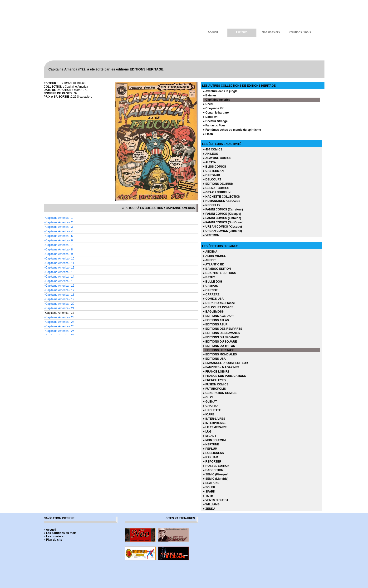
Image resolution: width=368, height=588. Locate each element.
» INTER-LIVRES (214, 419)
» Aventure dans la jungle (220, 91)
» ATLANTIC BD (214, 264)
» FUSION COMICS (216, 384)
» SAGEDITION (213, 470)
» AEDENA (210, 252)
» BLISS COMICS (215, 167)
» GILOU (209, 397)
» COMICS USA (213, 299)
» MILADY (210, 436)
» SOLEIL (209, 487)
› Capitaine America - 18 (59, 295)
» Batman (210, 95)
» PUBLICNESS (213, 453)
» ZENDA (209, 509)
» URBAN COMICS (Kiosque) (223, 227)
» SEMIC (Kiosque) (216, 474)
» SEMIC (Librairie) (216, 479)
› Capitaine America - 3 (58, 227)
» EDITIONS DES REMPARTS (223, 329)
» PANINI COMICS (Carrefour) (223, 209)
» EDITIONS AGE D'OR (218, 316)
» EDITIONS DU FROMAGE (221, 337)
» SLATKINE (211, 483)
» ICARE (209, 414)
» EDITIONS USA (214, 359)
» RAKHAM (211, 457)
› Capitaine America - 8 (58, 249)
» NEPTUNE (211, 444)
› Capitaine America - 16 (59, 286)
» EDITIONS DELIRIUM (218, 184)
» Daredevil (211, 117)
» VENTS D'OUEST (216, 500)
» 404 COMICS (213, 149)
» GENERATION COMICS (220, 393)
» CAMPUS (211, 286)
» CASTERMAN (213, 171)
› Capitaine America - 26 (59, 331)
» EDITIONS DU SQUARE (220, 342)
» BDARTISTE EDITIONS (220, 273)
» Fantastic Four (214, 125)
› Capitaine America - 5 (58, 236)
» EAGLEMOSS (213, 312)
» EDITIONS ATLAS (216, 320)
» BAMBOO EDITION (217, 269)
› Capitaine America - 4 (58, 231)
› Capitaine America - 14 (59, 277)
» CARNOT (210, 290)
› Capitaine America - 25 (59, 326)
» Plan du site (53, 540)
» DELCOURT (212, 179)
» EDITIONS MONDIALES (220, 354)
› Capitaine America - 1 (58, 218)
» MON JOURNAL (215, 440)
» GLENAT (210, 402)
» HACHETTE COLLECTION (222, 197)
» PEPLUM (210, 449)
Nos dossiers (271, 32)
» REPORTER (212, 462)
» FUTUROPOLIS (215, 389)
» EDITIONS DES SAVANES (221, 333)
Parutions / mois (300, 32)
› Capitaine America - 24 (59, 322)
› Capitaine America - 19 (59, 299)
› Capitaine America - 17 (59, 290)
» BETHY (209, 277)
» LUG (207, 432)
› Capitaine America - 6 (58, 240)
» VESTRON (211, 235)
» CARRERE (211, 294)
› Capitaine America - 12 (59, 268)
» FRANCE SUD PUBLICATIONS (225, 376)
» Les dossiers (54, 536)
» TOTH (208, 496)
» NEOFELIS (211, 205)
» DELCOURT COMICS (218, 307)
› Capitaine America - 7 (58, 245)
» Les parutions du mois (60, 533)
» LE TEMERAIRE (215, 427)
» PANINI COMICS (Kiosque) (222, 214)
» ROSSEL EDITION (216, 466)
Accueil (213, 32)
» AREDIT (210, 260)
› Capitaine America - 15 (59, 281)
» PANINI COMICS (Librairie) (222, 218)
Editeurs (242, 32)
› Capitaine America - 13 (59, 272)
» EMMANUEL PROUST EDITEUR (226, 363)
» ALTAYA (210, 162)
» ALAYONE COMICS (217, 158)
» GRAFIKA (211, 406)
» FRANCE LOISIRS (216, 372)
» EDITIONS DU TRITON (219, 346)
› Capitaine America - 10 (59, 259)
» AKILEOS (211, 154)
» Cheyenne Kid (214, 108)
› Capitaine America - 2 (58, 222)
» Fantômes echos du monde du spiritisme (232, 130)
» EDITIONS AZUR (215, 324)
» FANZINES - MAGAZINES (221, 367)
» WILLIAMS (211, 504)
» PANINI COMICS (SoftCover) (223, 222)
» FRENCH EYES (214, 380)
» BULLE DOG (213, 282)
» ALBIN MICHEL (215, 256)
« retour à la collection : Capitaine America (159, 208)
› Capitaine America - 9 (58, 254)
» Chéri (208, 104)
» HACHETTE (212, 410)
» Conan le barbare (216, 113)
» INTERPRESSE (214, 423)
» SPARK (209, 492)
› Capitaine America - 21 (59, 308)
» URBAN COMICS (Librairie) (223, 231)
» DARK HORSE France (219, 303)
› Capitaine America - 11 (59, 263)
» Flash (208, 134)
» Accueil (50, 530)
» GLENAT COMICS (216, 188)
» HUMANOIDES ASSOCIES (222, 201)
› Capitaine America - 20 (59, 304)
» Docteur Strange (215, 121)
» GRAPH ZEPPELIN (217, 192)
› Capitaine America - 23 (59, 317)
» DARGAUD (212, 175)
